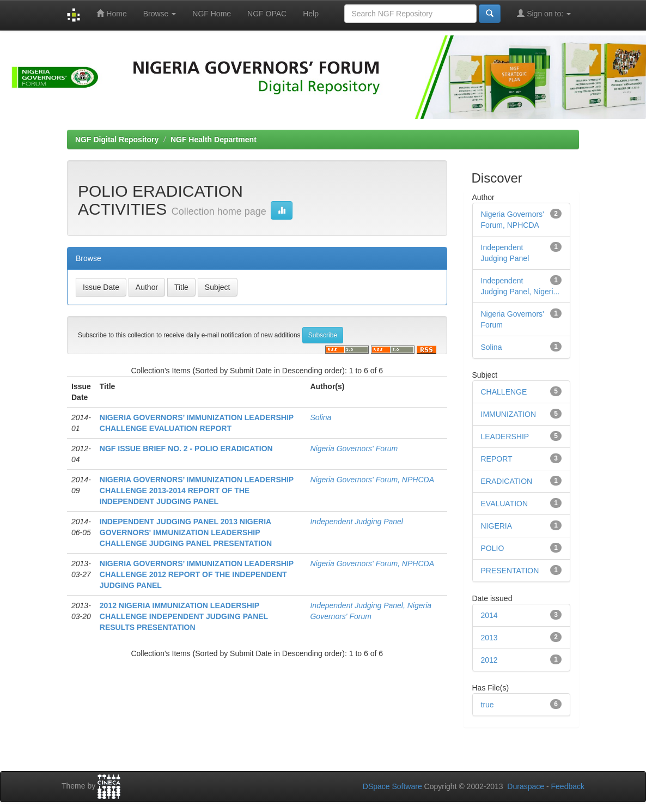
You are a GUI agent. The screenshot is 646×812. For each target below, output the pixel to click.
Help (311, 14)
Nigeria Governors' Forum (354, 449)
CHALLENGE (504, 392)
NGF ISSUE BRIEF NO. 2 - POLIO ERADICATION (186, 449)
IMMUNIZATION (509, 414)
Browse (160, 14)
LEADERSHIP (505, 437)
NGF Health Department (214, 140)
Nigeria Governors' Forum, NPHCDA (372, 480)
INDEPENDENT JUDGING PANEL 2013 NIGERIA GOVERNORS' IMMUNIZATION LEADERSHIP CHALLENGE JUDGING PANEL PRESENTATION (186, 532)
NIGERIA (497, 526)
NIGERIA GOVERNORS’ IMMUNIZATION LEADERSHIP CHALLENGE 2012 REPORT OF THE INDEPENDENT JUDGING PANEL (197, 574)
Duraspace (526, 786)
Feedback (568, 786)
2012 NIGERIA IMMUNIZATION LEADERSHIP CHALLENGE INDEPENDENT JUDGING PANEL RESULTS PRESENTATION (184, 616)
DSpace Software (392, 786)
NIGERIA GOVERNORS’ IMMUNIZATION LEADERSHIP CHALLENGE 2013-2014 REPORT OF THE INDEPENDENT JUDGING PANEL (197, 490)
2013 (489, 638)
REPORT (497, 459)
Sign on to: (544, 13)
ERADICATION (507, 481)
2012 (489, 660)
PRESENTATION (510, 571)
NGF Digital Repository (117, 140)
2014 (489, 615)
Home (111, 13)
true (487, 705)
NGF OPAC (267, 14)
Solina (321, 417)
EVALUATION (505, 504)
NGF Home (212, 14)
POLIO (493, 548)
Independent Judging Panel (356, 522)
